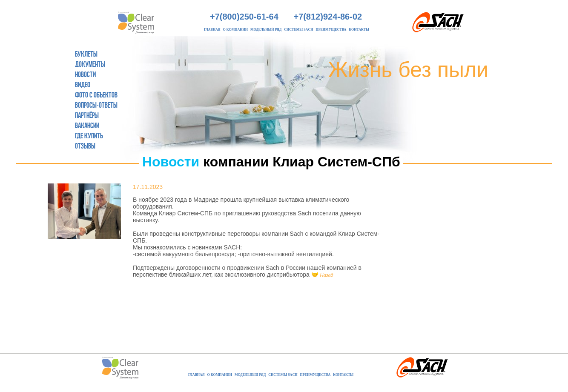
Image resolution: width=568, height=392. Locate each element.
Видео (83, 85)
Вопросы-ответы (96, 105)
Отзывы (85, 146)
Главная (212, 30)
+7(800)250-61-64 (244, 17)
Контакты (359, 30)
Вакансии (87, 126)
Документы (90, 64)
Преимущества (331, 30)
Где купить (89, 136)
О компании (235, 30)
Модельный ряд (266, 30)
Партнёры (87, 115)
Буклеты (86, 54)
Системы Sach (298, 30)
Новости (85, 74)
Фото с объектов (96, 95)
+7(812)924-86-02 (328, 17)
